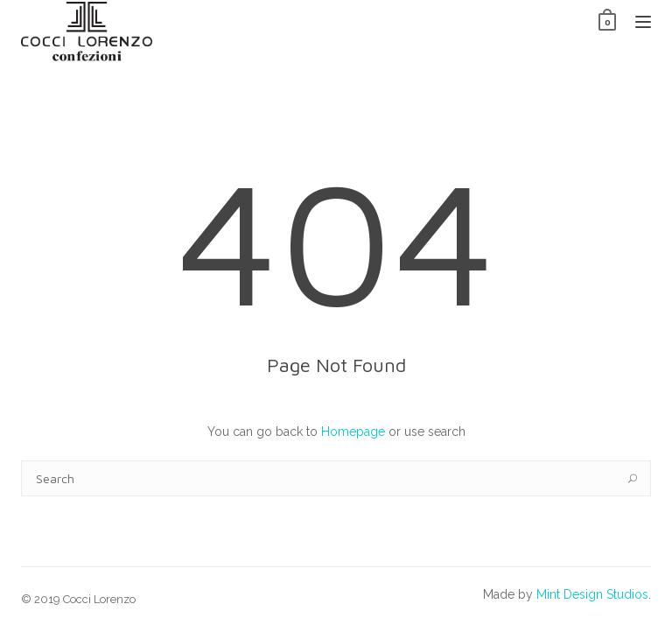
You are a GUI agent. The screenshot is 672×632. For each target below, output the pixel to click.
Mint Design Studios (592, 594)
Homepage (353, 432)
